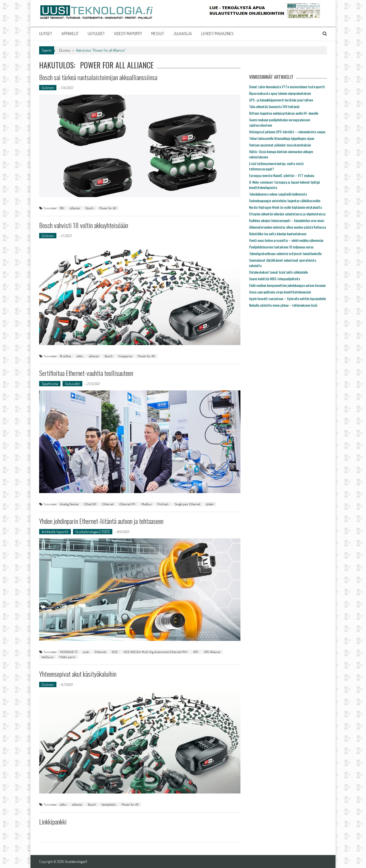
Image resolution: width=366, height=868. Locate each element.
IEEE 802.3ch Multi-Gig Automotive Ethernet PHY (156, 652)
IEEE (115, 652)
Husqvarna (125, 356)
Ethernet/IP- (128, 504)
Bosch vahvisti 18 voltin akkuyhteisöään (84, 225)
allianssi (75, 208)
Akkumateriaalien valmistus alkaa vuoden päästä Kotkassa (287, 227)
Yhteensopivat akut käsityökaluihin (78, 674)
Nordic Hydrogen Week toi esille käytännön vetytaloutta (285, 207)
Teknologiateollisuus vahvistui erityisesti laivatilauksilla (285, 253)
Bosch (90, 208)
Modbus (147, 504)
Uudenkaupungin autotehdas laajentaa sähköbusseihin (285, 201)
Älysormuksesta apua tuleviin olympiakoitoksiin (280, 93)
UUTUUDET (96, 34)
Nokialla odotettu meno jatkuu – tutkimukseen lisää (283, 305)
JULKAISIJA (182, 34)
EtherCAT (90, 504)
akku (80, 356)
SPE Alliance (212, 652)
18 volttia (65, 356)
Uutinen (48, 88)
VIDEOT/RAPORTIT (128, 34)
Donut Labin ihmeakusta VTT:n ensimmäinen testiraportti (287, 87)
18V (62, 208)
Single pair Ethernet (188, 504)
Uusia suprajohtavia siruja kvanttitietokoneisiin (280, 292)
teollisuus (48, 657)
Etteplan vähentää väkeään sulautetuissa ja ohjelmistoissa (287, 214)
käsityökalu (109, 804)
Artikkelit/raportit (55, 532)
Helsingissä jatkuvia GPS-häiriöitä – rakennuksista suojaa (287, 132)
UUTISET (46, 34)
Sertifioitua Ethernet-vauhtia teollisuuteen (86, 373)
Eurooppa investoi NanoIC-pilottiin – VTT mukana (282, 175)
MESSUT (158, 34)
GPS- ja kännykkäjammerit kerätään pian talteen (281, 100)
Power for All (108, 208)
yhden (210, 504)
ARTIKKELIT (70, 34)
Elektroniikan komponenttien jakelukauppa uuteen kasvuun (287, 285)
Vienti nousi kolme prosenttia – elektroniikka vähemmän (286, 240)
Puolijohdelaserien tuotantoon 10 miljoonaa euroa (281, 247)
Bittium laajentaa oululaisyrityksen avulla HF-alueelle (284, 113)
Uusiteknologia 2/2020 (93, 532)
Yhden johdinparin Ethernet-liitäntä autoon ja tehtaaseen (101, 521)
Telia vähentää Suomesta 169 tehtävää (274, 106)
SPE (196, 652)
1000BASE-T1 (69, 652)
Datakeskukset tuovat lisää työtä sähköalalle (278, 272)
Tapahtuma (50, 384)
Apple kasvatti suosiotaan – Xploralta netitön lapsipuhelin (287, 298)
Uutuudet (72, 384)
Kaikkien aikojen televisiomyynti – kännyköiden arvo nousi (287, 220)
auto (86, 652)
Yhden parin (67, 657)
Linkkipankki (53, 822)
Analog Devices (69, 504)
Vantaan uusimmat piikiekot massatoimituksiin (280, 145)
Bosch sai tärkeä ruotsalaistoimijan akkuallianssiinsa (98, 77)
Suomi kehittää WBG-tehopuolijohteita (274, 279)
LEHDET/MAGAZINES (217, 34)
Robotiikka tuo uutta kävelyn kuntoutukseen (278, 234)
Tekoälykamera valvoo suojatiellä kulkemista (278, 194)
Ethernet (108, 504)
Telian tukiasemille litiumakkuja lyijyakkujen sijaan (282, 138)
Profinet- (163, 504)
